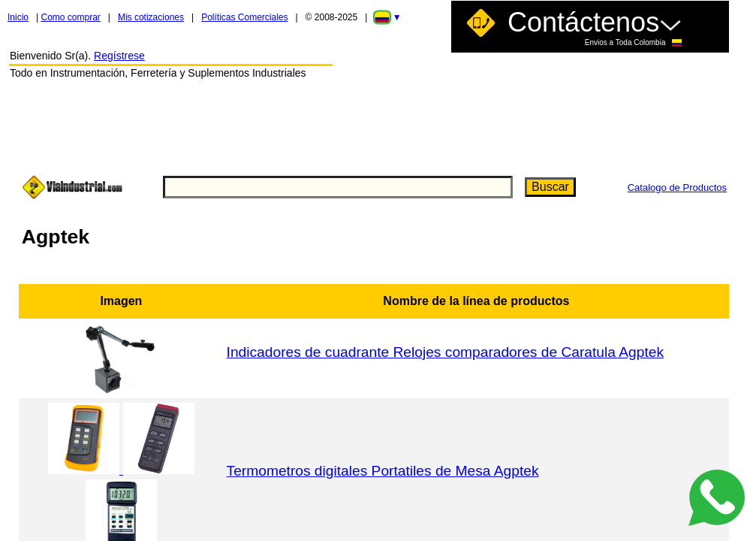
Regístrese (119, 56)
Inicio (18, 17)
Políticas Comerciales (244, 17)
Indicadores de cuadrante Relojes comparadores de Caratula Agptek (445, 352)
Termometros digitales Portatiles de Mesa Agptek (383, 471)
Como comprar (70, 17)
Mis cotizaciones (151, 17)
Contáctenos (595, 27)
